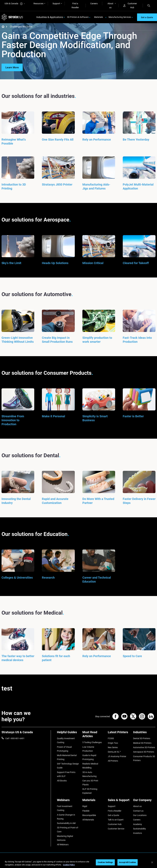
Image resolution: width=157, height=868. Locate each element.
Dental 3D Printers (142, 738)
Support (56, 4)
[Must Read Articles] (94, 735)
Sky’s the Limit (11, 263)
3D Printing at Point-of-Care (68, 830)
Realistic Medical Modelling (90, 766)
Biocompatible (89, 815)
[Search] (149, 5)
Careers (94, 4)
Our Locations (140, 815)
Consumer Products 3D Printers (144, 758)
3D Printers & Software (78, 17)
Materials (99, 17)
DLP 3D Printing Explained (90, 791)
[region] (78, 863)
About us (110, 5)
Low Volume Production (88, 749)
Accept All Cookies (128, 862)
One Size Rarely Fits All (58, 140)
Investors (138, 833)
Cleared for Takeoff (136, 263)
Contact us (138, 811)
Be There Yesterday (136, 140)
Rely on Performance (97, 140)
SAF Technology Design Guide (68, 766)
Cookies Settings (105, 862)
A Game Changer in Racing (66, 817)
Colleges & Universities (17, 578)
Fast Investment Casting (65, 808)
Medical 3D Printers (142, 743)
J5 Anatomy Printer (117, 756)
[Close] (152, 862)
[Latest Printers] (119, 733)
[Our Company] (144, 801)
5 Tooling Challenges (92, 742)
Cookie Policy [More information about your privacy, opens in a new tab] (69, 865)
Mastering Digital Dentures (65, 838)
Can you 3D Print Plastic (90, 783)
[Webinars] (68, 801)
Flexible (86, 811)
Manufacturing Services (120, 17)
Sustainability (139, 829)
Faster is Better (133, 416)
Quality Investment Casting (66, 740)
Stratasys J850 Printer (57, 184)
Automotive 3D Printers (144, 747)
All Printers (113, 761)
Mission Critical (93, 263)
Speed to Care (132, 656)
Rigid (85, 806)
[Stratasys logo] (12, 17)
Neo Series (113, 747)
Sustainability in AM (66, 823)
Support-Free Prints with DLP (66, 774)
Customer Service (116, 829)
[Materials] (94, 801)
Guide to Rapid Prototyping (89, 757)
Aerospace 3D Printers (144, 752)
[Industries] (144, 733)
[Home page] (2, 27)
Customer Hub (130, 5)
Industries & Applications (50, 17)
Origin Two (113, 743)
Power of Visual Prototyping (64, 749)
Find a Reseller (75, 5)
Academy (138, 824)
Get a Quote (113, 815)
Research (48, 578)
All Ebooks (62, 781)
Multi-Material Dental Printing (67, 757)
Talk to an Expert (116, 820)
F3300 (111, 738)
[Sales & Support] (119, 801)
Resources (38, 4)
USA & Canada (15, 4)
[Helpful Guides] (68, 733)
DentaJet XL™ (114, 752)
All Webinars (63, 845)
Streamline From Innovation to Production (13, 420)
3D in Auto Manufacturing (89, 774)
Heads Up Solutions (55, 263)
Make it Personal (53, 416)
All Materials (88, 820)
